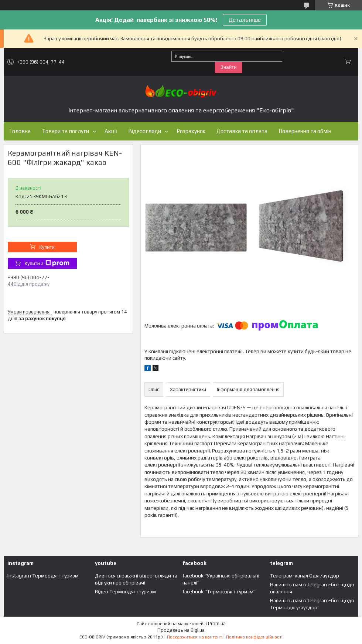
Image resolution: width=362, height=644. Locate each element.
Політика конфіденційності (254, 637)
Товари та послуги (65, 131)
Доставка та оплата (242, 131)
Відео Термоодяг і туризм (125, 592)
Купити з (47, 263)
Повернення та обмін (305, 131)
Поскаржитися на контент (194, 637)
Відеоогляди (145, 131)
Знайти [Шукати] (229, 67)
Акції (111, 131)
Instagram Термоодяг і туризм (43, 576)
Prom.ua (217, 623)
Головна (20, 131)
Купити (47, 247)
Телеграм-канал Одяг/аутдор (305, 576)
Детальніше (245, 20)
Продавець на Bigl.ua (181, 630)
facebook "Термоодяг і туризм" (219, 592)
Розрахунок (191, 131)
